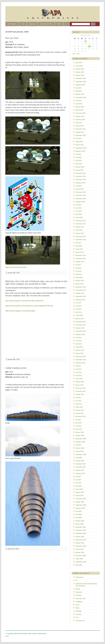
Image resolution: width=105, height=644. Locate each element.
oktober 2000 (80, 543)
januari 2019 (80, 189)
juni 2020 (78, 157)
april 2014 (79, 312)
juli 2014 (78, 303)
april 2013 (79, 344)
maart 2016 (79, 249)
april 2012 (79, 375)
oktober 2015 (80, 262)
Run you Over (12, 38)
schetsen (78, 614)
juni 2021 (78, 138)
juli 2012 (78, 366)
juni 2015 (78, 268)
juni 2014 (78, 306)
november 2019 (81, 176)
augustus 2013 (80, 334)
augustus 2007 (80, 473)
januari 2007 (80, 495)
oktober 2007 (80, 470)
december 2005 (81, 527)
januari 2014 (80, 319)
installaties (79, 602)
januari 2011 (80, 413)
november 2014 (81, 290)
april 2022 (79, 123)
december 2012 (81, 356)
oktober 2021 (80, 132)
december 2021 (81, 129)
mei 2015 (78, 271)
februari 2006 (80, 521)
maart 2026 (79, 66)
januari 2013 (80, 353)
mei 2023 (78, 101)
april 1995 (79, 565)
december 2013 (81, 322)
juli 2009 (78, 445)
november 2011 (81, 391)
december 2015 (81, 255)
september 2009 (81, 439)
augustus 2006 (80, 508)
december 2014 (81, 287)
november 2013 (81, 325)
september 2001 (81, 540)
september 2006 (81, 505)
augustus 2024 (80, 85)
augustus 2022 (80, 120)
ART (23, 24)
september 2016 (81, 240)
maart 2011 (79, 407)
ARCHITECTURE (46, 24)
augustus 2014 (80, 300)
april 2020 (79, 164)
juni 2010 (78, 423)
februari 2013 (80, 350)
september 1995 (81, 562)
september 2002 (81, 533)
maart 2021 (79, 142)
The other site (80, 621)
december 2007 (81, 464)
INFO (59, 24)
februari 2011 (80, 410)
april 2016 (79, 246)
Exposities (79, 592)
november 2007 (81, 467)
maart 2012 (79, 379)
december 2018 (81, 192)
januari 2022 (80, 126)
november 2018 (81, 195)
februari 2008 (80, 461)
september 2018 (81, 199)
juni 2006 (78, 511)
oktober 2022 (80, 116)
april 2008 (79, 458)
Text (77, 617)
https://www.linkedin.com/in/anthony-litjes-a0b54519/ (24, 301)
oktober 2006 (80, 502)
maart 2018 (79, 217)
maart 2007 (79, 489)
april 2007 (79, 486)
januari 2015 (80, 284)
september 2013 (81, 331)
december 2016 (81, 236)
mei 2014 (78, 309)
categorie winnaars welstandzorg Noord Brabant (86, 585)
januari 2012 (80, 385)
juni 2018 (78, 208)
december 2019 (81, 173)
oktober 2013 (80, 328)
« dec (73, 54)
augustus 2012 (80, 363)
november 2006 (81, 499)
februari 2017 (80, 233)
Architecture (79, 577)
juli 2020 (78, 154)
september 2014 (81, 296)
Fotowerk (78, 595)
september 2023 (81, 97)
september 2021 (81, 135)
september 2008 (81, 454)
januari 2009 (80, 451)
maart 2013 (79, 347)
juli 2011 (78, 397)
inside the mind (80, 598)
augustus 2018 (80, 202)
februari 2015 (80, 281)
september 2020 (81, 148)
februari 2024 (80, 94)
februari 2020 (80, 167)
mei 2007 (78, 483)
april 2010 (79, 429)
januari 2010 (80, 432)
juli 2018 (78, 205)
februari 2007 (80, 492)
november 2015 (81, 258)
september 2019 (81, 179)
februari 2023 (80, 107)
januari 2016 (80, 252)
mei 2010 (78, 426)
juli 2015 (78, 265)
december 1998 (81, 556)
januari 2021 (80, 145)
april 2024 (79, 91)
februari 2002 (80, 537)
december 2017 (81, 221)
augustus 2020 (80, 151)
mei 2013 (78, 341)
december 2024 (81, 78)
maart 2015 (79, 277)
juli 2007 (78, 477)
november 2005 (81, 530)
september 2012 (81, 360)
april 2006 (79, 518)
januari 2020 (80, 170)
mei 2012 (78, 372)
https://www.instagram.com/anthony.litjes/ (20, 311)
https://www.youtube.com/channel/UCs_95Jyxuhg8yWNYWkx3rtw (29, 306)
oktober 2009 (80, 436)
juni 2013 (78, 338)
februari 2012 (80, 382)
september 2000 (81, 546)
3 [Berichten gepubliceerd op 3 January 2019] (86, 41)
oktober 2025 (80, 72)
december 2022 (81, 113)
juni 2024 (78, 88)
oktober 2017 (80, 227)
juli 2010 (78, 420)
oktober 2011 (80, 394)
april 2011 (79, 404)
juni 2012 (78, 369)
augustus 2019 (80, 183)
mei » (78, 54)
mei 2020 (78, 161)
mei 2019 (78, 186)
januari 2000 (80, 549)
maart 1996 (79, 559)
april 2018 (79, 214)
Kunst (77, 605)
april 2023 (79, 104)
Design (78, 589)
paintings (78, 611)
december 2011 (81, 388)
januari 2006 (80, 524)
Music (77, 608)
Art (76, 580)
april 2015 (79, 274)
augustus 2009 (80, 442)
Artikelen (12, 24)
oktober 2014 (80, 293)
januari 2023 (80, 110)
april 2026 (79, 63)
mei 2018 (78, 211)
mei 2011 (78, 401)
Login (7, 636)
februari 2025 (80, 75)
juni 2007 (78, 480)
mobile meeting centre (16, 368)
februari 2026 (80, 69)
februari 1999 (80, 552)
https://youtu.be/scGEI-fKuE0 (16, 267)
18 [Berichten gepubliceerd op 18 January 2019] (89, 46)
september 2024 (81, 82)
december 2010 (81, 416)
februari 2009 (80, 448)
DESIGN (32, 24)
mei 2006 (78, 514)
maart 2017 (79, 230)
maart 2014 (79, 315)
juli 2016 (78, 243)
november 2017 (81, 224)
